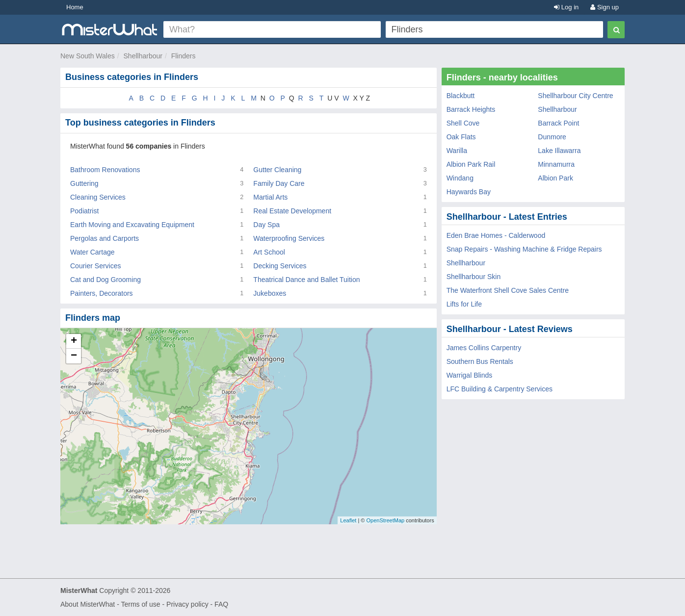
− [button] (74, 356)
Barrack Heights (471, 109)
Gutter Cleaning (277, 170)
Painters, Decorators (102, 293)
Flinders (184, 56)
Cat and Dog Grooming (105, 280)
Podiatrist (84, 211)
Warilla (457, 151)
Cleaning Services (98, 197)
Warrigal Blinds (470, 375)
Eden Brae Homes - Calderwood (496, 235)
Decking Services (280, 266)
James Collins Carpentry (484, 348)
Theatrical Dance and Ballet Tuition (306, 280)
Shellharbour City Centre (575, 96)
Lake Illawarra (559, 151)
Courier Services (95, 266)
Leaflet (348, 520)
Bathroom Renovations (105, 170)
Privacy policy (187, 604)
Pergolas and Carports (105, 238)
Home (75, 7)
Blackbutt (461, 96)
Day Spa (266, 225)
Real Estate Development (292, 211)
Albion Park (555, 178)
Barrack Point (558, 123)
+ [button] (74, 341)
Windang (460, 178)
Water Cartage (92, 252)
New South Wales (88, 56)
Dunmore (552, 137)
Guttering (84, 183)
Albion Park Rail (471, 164)
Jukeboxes (270, 293)
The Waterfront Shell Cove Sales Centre (508, 290)
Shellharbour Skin (474, 277)
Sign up (605, 7)
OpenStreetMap (385, 520)
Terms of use (140, 604)
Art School (269, 252)
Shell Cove (463, 123)
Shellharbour (143, 56)
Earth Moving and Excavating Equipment (132, 225)
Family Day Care (279, 183)
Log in (566, 7)
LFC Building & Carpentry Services (500, 389)
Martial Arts (270, 197)
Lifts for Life (464, 304)
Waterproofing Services (289, 238)
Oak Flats (461, 137)
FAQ (221, 604)
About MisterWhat (88, 604)
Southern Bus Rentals (480, 361)
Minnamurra (556, 164)
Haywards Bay (469, 192)
